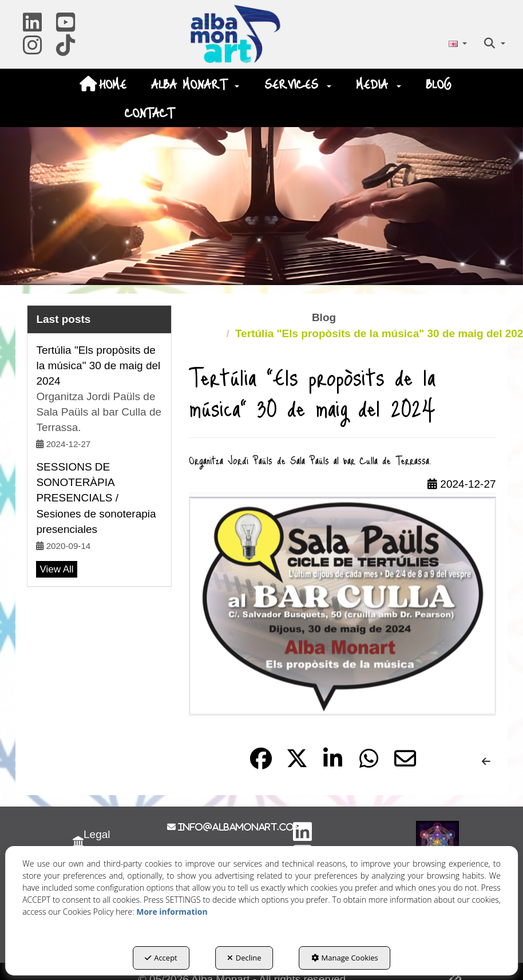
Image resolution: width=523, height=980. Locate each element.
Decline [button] (244, 958)
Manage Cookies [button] (345, 958)
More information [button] (172, 912)
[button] (32, 27)
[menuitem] (457, 43)
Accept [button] (161, 958)
